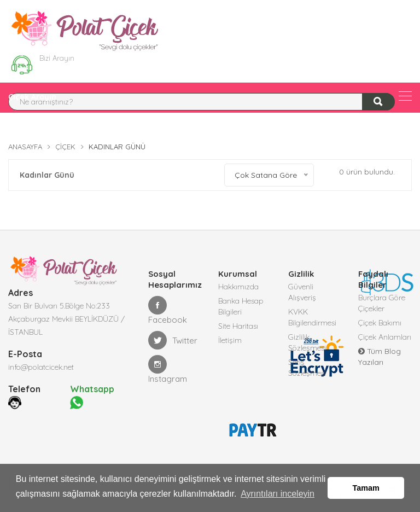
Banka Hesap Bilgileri (241, 306)
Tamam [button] (366, 488)
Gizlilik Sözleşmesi (307, 342)
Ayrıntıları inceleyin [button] (278, 495)
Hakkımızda (238, 287)
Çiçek (65, 147)
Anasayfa (25, 147)
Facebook (168, 310)
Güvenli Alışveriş (302, 292)
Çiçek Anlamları (385, 337)
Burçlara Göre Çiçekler (382, 303)
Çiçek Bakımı (380, 323)
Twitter (173, 340)
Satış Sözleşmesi (307, 368)
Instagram (168, 370)
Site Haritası (238, 326)
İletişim (230, 340)
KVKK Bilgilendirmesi (312, 317)
